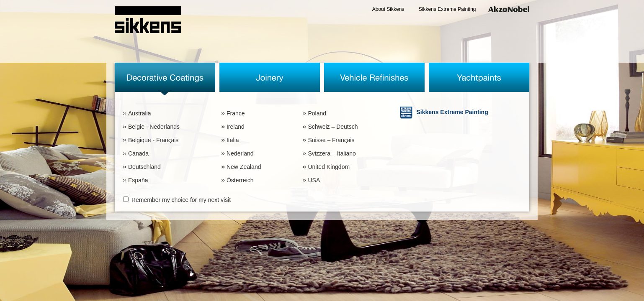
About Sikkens (388, 9)
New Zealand (244, 167)
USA (314, 180)
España (138, 180)
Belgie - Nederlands (154, 127)
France (236, 113)
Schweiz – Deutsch (333, 127)
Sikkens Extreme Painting (447, 9)
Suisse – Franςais (331, 140)
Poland (317, 113)
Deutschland (144, 167)
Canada (138, 153)
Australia (139, 113)
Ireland (236, 127)
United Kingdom (329, 167)
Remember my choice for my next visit (181, 200)
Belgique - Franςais (153, 140)
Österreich (240, 180)
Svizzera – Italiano (332, 153)
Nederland (240, 153)
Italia (233, 140)
